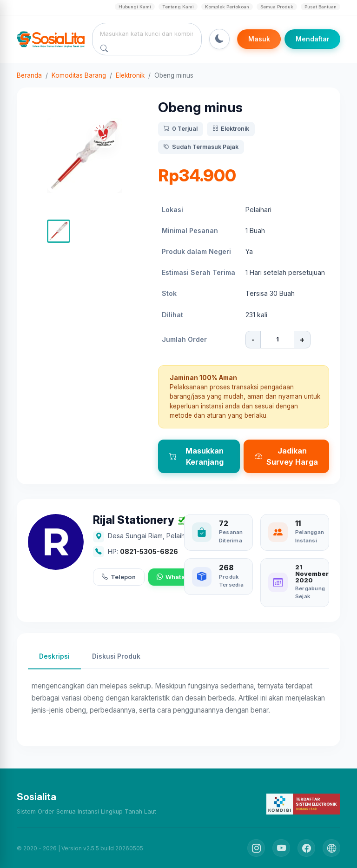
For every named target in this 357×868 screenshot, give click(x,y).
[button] (59, 231)
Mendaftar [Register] (313, 39)
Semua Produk (277, 7)
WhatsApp (177, 577)
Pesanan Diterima (231, 536)
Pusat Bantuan (321, 7)
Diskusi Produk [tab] (116, 656)
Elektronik (130, 75)
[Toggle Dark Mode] (219, 39)
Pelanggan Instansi (310, 536)
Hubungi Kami (135, 7)
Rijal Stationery (134, 520)
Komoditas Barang (79, 75)
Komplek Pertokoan (227, 7)
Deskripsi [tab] (54, 656)
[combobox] (147, 33)
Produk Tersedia (231, 581)
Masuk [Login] (259, 39)
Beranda (29, 75)
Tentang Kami (178, 7)
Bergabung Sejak (310, 592)
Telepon (119, 577)
